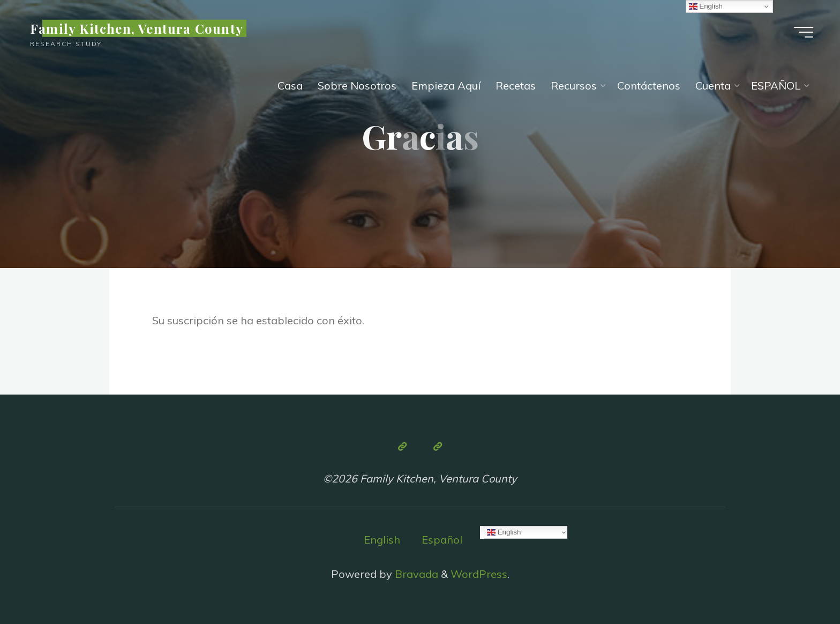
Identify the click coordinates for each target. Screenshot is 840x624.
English (382, 540)
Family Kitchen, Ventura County (137, 28)
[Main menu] (804, 32)
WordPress (479, 574)
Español (442, 540)
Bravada (415, 574)
